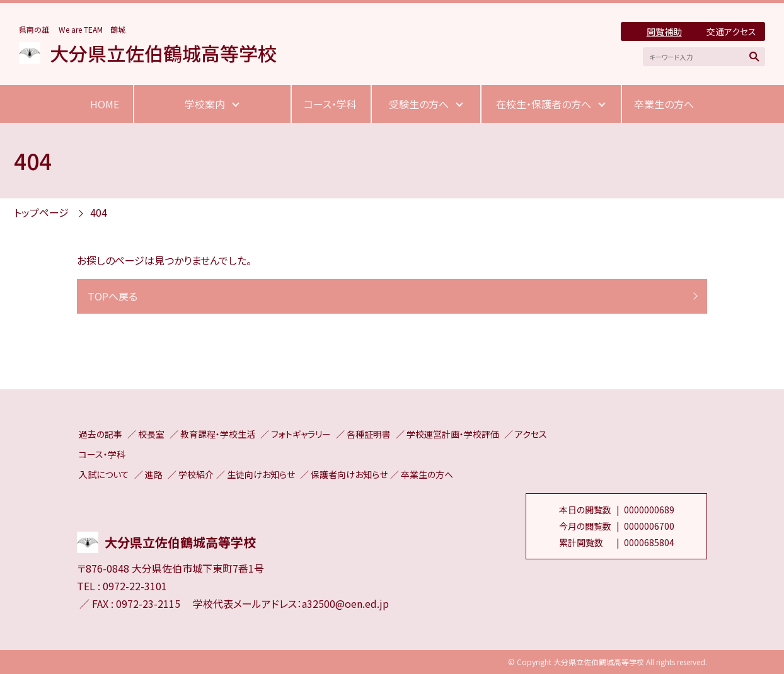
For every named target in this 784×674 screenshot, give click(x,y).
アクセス (531, 434)
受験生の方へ (419, 104)
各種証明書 (369, 434)
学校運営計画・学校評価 (453, 434)
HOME (105, 104)
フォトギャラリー (301, 434)
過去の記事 (101, 434)
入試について (104, 474)
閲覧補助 (664, 31)
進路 (154, 474)
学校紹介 (196, 474)
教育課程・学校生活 (218, 434)
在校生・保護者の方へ (544, 104)
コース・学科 (330, 104)
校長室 (151, 434)
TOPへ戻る (112, 296)
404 (99, 212)
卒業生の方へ (664, 104)
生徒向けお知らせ (261, 474)
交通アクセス (731, 31)
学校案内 (205, 104)
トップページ (41, 212)
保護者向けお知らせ (349, 474)
